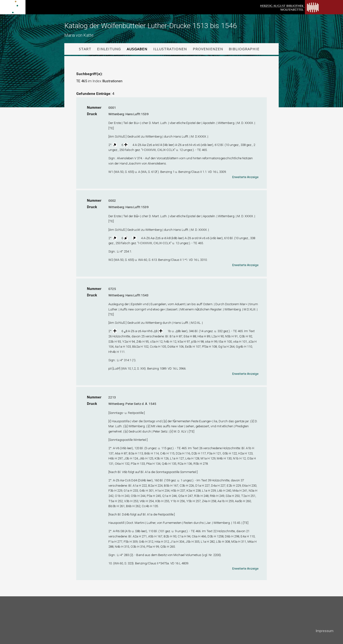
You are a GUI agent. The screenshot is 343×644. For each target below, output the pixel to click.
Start (85, 49)
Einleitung (109, 49)
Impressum (325, 631)
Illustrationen (170, 49)
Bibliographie (244, 49)
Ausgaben (137, 49)
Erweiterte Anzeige (245, 177)
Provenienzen (208, 49)
